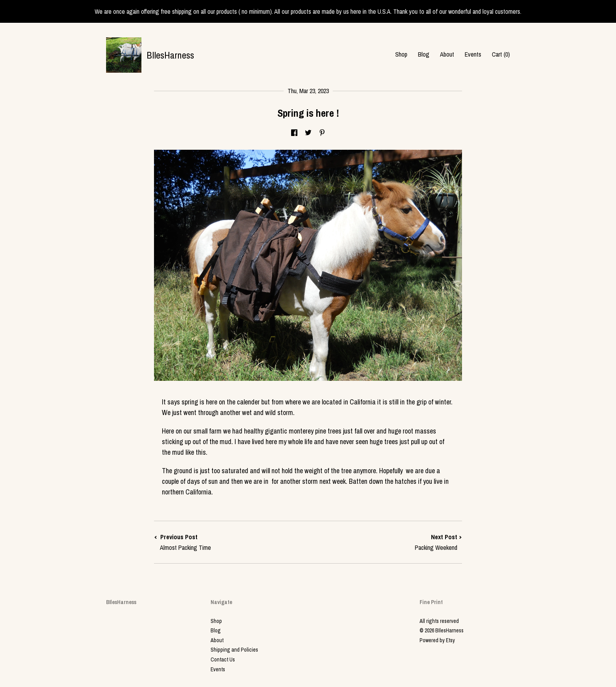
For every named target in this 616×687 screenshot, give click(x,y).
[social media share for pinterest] (322, 133)
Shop (401, 54)
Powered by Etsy (437, 640)
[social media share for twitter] (308, 133)
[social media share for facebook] (294, 133)
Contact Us (223, 659)
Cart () (501, 54)
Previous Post (231, 542)
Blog (424, 54)
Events (473, 54)
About (447, 54)
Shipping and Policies (234, 650)
